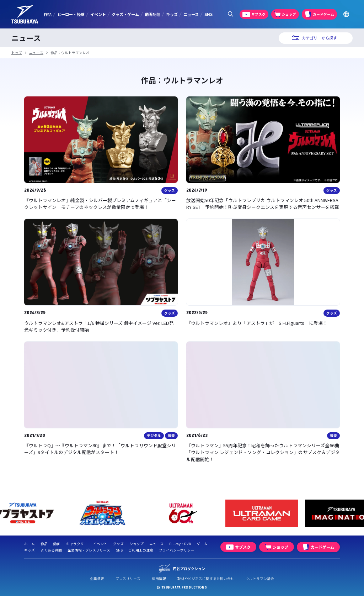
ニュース (191, 14)
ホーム (30, 544)
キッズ (172, 14)
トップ (17, 53)
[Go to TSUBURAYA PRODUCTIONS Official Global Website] (346, 14)
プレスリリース (128, 579)
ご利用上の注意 (141, 550)
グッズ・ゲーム (125, 14)
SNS (208, 14)
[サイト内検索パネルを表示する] (230, 14)
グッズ (118, 544)
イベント (98, 14)
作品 (48, 14)
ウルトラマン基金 (260, 579)
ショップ (136, 544)
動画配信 (152, 14)
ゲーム (202, 544)
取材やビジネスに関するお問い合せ (206, 579)
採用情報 (159, 579)
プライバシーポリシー (177, 550)
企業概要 (97, 579)
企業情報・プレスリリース (89, 550)
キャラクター (77, 544)
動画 (57, 544)
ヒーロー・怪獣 (71, 14)
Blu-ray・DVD (180, 544)
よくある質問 (51, 550)
